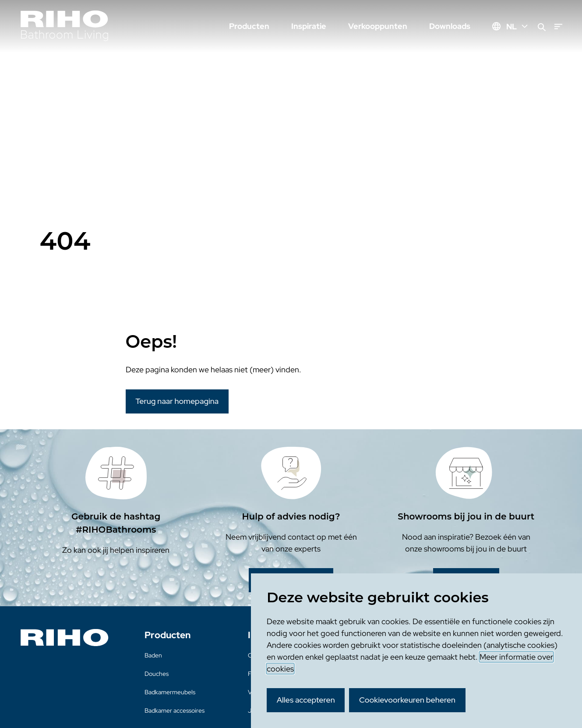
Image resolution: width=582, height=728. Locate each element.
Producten (249, 26)
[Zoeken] (542, 27)
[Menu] (558, 27)
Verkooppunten (378, 26)
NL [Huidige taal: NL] (518, 27)
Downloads (450, 26)
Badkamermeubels (170, 692)
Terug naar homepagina (177, 401)
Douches (157, 674)
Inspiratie (309, 26)
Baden (153, 655)
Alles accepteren (306, 700)
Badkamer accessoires (175, 710)
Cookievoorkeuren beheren (407, 700)
